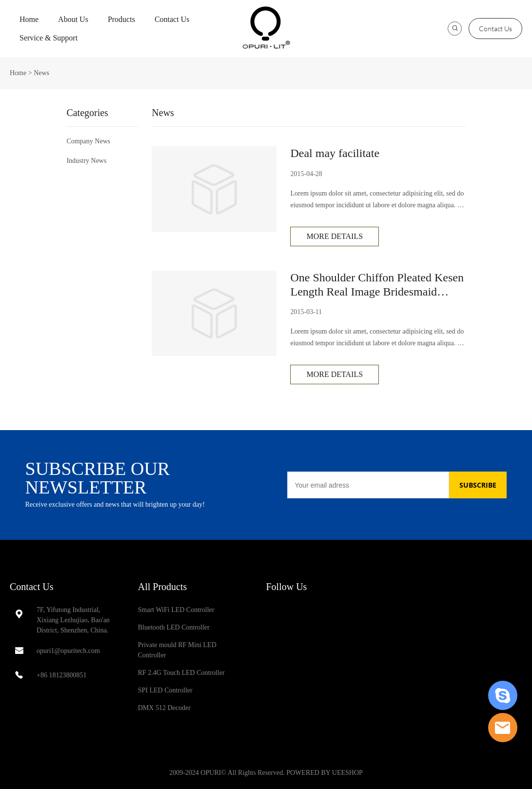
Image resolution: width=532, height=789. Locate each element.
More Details (335, 236)
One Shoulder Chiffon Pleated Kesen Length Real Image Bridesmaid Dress (377, 285)
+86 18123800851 (61, 675)
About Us (73, 19)
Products (121, 19)
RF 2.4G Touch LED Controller (181, 673)
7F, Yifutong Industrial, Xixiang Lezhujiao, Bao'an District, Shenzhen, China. (73, 620)
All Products (163, 587)
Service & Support (49, 38)
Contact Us (172, 19)
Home (29, 19)
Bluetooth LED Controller (174, 627)
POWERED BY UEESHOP (325, 773)
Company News (88, 141)
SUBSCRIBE (478, 485)
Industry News (86, 161)
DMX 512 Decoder (164, 708)
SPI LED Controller (165, 690)
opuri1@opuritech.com (68, 651)
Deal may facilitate (335, 153)
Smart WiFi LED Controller (176, 610)
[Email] (368, 485)
